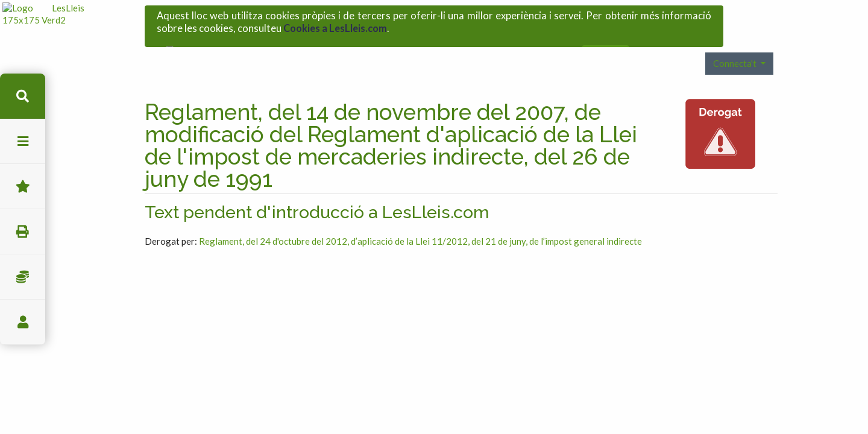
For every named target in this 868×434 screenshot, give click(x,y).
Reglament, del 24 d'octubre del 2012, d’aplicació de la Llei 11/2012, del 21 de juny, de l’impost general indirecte (420, 225)
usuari (23, 322)
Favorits (23, 187)
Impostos (23, 277)
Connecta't (736, 48)
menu (23, 141)
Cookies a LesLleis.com (335, 25)
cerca (23, 96)
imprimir (23, 232)
